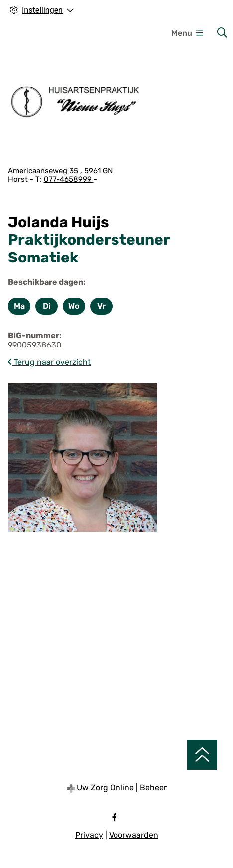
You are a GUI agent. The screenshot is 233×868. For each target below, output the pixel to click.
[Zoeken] (222, 33)
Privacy (89, 835)
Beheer (153, 788)
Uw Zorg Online (105, 788)
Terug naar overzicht (49, 362)
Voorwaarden (134, 835)
